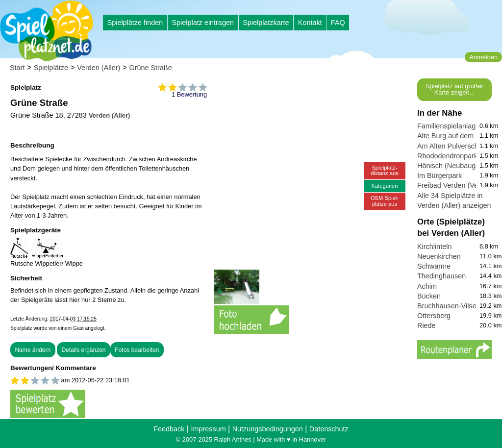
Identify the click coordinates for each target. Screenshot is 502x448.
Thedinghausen (441, 276)
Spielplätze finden (135, 23)
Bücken (429, 296)
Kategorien (384, 186)
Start (17, 68)
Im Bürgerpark (439, 175)
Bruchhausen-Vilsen (449, 306)
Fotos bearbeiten (137, 350)
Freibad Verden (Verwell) (456, 185)
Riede (427, 325)
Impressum (208, 429)
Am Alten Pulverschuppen (458, 146)
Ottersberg (434, 316)
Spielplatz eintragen (202, 23)
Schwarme (434, 266)
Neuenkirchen (439, 256)
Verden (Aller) (99, 68)
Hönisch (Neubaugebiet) (455, 166)
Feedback (169, 429)
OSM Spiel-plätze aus (385, 201)
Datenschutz (329, 429)
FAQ (338, 23)
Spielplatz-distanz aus (385, 170)
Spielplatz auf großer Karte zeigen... (454, 89)
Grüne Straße (150, 68)
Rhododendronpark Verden (460, 156)
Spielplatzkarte (266, 23)
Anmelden (483, 57)
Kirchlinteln (434, 247)
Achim (427, 286)
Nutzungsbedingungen (268, 429)
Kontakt (310, 23)
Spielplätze (51, 68)
